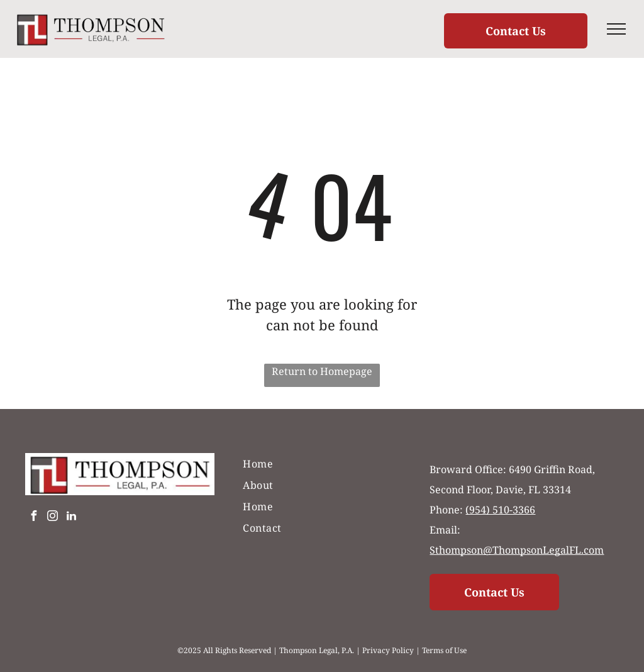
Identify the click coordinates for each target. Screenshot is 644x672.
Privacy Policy (388, 650)
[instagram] (52, 518)
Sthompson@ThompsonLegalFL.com (517, 550)
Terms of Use (444, 650)
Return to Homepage (322, 371)
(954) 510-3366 (500, 510)
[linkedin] (71, 518)
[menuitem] (322, 464)
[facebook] (33, 518)
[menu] (616, 29)
